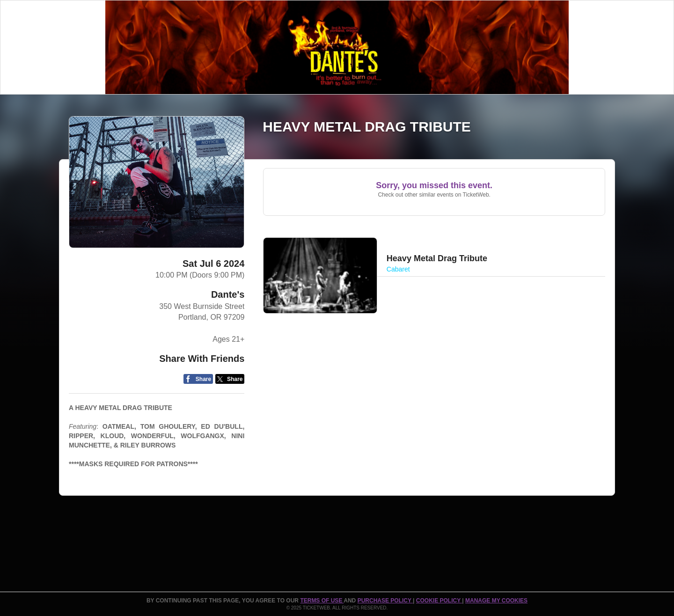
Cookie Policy (439, 601)
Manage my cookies (496, 601)
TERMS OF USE (322, 601)
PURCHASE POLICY (385, 601)
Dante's (228, 294)
